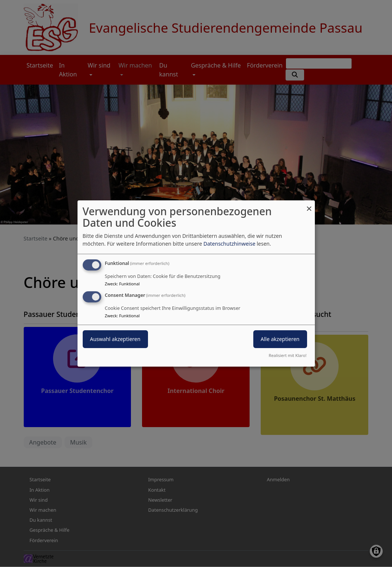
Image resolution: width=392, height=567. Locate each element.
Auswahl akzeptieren (115, 339)
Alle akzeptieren (280, 339)
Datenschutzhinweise (229, 244)
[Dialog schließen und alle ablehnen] (309, 205)
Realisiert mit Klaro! (288, 355)
